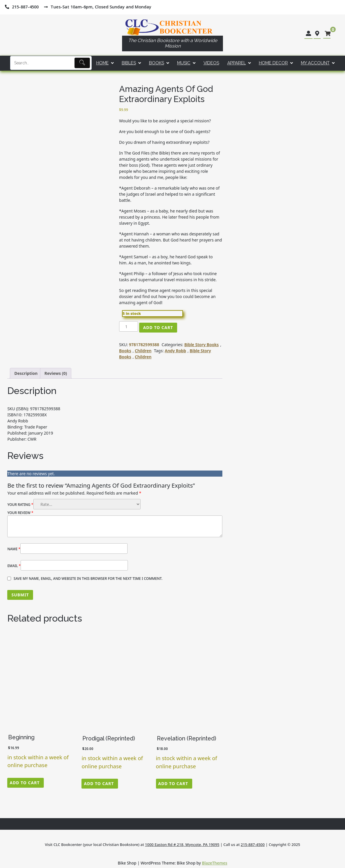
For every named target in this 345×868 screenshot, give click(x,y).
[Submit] (82, 63)
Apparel (237, 63)
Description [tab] (26, 373)
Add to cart (158, 327)
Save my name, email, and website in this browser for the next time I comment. (88, 579)
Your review (20, 513)
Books (157, 63)
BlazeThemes (215, 863)
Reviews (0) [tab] (56, 373)
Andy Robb (175, 351)
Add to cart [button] (24, 783)
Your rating (20, 505)
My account (315, 63)
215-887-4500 (253, 845)
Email (14, 566)
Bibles (129, 63)
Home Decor (273, 63)
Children (143, 351)
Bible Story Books (202, 345)
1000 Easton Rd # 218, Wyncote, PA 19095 (182, 845)
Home (102, 63)
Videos (211, 63)
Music (184, 63)
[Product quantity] (129, 326)
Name (14, 549)
